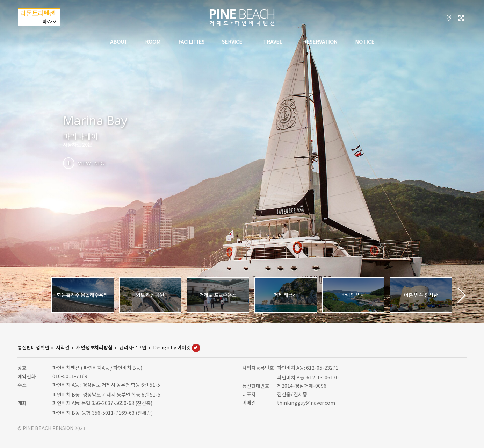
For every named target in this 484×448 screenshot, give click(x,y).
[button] (461, 295)
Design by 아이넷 (177, 347)
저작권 (63, 347)
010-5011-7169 (70, 376)
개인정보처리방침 (94, 347)
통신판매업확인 (33, 347)
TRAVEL (273, 42)
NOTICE (365, 42)
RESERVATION (320, 42)
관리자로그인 (133, 347)
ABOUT (119, 42)
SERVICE (232, 42)
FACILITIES (191, 42)
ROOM (153, 42)
